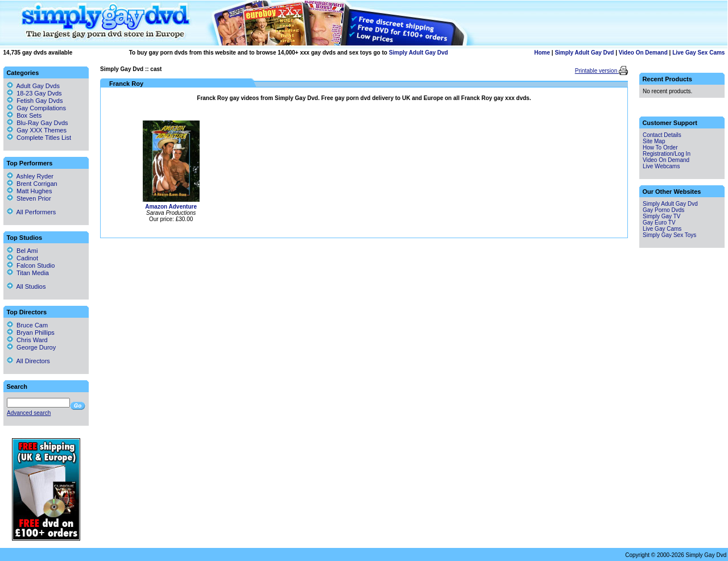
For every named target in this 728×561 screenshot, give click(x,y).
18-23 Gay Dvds (39, 93)
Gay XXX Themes (42, 130)
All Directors (28, 361)
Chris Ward (27, 340)
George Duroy (31, 347)
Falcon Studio (31, 265)
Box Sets (29, 115)
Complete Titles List (39, 138)
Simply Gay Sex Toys (669, 235)
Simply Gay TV (662, 216)
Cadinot (22, 258)
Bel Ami (22, 251)
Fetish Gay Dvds (40, 101)
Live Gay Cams (662, 229)
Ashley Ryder (30, 176)
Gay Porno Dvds (663, 210)
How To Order (660, 147)
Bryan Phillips (31, 333)
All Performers (31, 212)
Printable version (597, 71)
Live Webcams (661, 166)
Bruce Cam (27, 325)
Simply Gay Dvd (122, 69)
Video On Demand (643, 53)
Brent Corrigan (32, 184)
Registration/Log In (667, 154)
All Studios (26, 286)
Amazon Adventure (171, 207)
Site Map (654, 141)
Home (542, 53)
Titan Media (28, 273)
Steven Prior (29, 198)
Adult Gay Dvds (38, 86)
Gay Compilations (41, 108)
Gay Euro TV (659, 223)
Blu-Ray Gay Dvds (42, 123)
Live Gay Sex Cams (698, 53)
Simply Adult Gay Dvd (419, 53)
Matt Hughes (29, 191)
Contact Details (662, 135)
